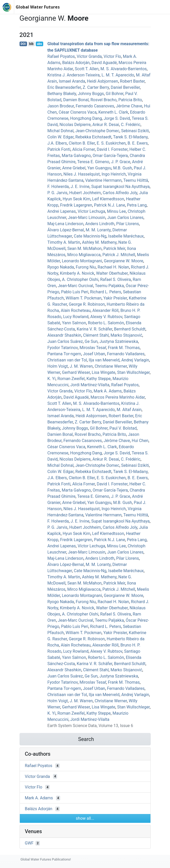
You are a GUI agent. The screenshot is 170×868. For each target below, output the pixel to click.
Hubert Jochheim (85, 193)
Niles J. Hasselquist (82, 174)
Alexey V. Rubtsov (106, 317)
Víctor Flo (112, 56)
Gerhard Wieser (76, 372)
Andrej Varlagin (135, 360)
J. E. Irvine (80, 187)
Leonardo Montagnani (82, 261)
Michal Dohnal (60, 131)
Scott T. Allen (87, 69)
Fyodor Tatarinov (62, 348)
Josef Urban (94, 354)
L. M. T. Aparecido (118, 75)
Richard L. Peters (106, 292)
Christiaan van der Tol (67, 360)
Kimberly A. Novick (77, 273)
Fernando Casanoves (95, 106)
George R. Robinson (87, 304)
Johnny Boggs (91, 94)
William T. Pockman (83, 298)
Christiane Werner (111, 366)
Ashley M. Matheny (99, 242)
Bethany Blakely (62, 94)
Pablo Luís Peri (75, 292)
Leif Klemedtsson (108, 199)
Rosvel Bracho (104, 100)
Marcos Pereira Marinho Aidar (118, 397)
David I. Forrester (112, 149)
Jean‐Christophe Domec (97, 131)
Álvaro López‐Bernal (66, 230)
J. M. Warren (81, 366)
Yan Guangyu (99, 168)
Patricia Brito (130, 100)
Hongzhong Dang (86, 118)
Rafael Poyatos (61, 56)
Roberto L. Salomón (106, 323)
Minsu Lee (116, 211)
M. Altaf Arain (129, 410)
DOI (23, 44)
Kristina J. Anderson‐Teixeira (73, 75)
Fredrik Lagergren (76, 205)
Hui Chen (140, 441)
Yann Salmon (74, 323)
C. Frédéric (131, 125)
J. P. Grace (121, 162)
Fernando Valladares (126, 354)
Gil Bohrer (115, 94)
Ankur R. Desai (106, 125)
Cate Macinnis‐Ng (90, 236)
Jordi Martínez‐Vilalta (90, 385)
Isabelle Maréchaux (126, 236)
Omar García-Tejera (110, 156)
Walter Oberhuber (112, 273)
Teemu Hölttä (136, 180)
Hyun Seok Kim (76, 199)
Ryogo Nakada (61, 267)
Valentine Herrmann (103, 180)
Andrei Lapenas (62, 211)
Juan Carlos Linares (125, 218)
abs (39, 44)
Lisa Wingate (104, 372)
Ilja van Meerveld (104, 360)
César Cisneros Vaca (78, 112)
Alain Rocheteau (76, 310)
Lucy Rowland (76, 317)
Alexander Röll (105, 310)
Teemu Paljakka (109, 286)
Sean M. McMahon (84, 248)
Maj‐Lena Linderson (65, 224)
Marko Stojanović (126, 335)
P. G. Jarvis (57, 193)
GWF (29, 843)
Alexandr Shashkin (64, 335)
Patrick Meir (114, 248)
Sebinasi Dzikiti (135, 131)
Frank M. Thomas (124, 348)
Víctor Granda (89, 56)
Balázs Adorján (76, 63)
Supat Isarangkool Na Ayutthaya (120, 187)
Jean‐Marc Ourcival (75, 286)
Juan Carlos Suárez (65, 341)
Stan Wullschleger (133, 372)
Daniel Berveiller (125, 87)
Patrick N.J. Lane (109, 205)
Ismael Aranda (72, 81)
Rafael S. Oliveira (115, 279)
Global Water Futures (38, 7)
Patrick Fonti (59, 149)
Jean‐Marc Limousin (87, 218)
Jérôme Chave (129, 106)
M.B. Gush (123, 168)
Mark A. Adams (108, 391)
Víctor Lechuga (91, 211)
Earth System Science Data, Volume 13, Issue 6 (90, 726)
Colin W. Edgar (60, 137)
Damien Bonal (76, 100)
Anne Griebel (74, 168)
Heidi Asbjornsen (102, 81)
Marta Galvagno (76, 156)
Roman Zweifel (71, 379)
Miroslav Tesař (93, 348)
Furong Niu (86, 267)
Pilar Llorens (128, 224)
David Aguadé (104, 63)
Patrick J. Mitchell (119, 255)
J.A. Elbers (57, 143)
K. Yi (51, 379)
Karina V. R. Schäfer (94, 329)
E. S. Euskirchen (111, 143)
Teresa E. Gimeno (93, 162)
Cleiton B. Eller (82, 143)
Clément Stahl (96, 335)
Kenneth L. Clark (113, 112)
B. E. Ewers (138, 143)
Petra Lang (137, 205)
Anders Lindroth (100, 224)
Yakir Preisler (115, 298)
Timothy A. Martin (64, 242)
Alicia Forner (84, 149)
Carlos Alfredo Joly (120, 193)
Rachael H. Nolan (113, 267)
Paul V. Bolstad (123, 428)
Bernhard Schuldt (130, 329)
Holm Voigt (58, 366)
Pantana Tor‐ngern (64, 354)
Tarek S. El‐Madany (130, 137)
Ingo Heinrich (114, 174)
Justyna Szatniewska (119, 341)
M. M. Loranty (98, 230)
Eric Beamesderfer (64, 87)
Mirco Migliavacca (84, 255)
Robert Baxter (132, 81)
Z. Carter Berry (96, 87)
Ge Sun (91, 341)
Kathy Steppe (99, 379)
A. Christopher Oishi (80, 279)
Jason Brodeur (61, 106)
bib (31, 44)
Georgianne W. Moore (124, 261)
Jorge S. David (117, 118)
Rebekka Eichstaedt (93, 137)
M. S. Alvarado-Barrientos (124, 69)
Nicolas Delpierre (75, 125)
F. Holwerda (58, 187)
